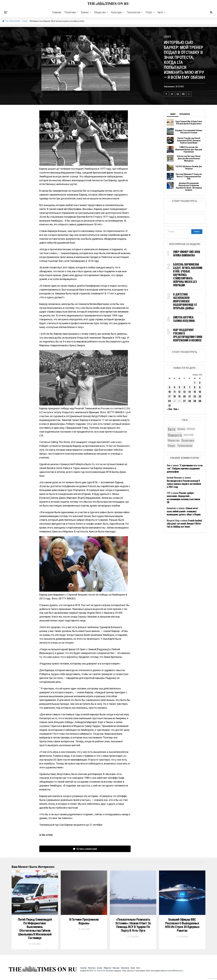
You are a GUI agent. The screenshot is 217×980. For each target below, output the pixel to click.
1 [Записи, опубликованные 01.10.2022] (195, 383)
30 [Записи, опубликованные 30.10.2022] (200, 401)
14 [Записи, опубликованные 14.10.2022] (190, 392)
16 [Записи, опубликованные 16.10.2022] (200, 392)
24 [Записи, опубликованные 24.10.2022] (169, 401)
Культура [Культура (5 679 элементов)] (191, 429)
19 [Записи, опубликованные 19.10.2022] (179, 396)
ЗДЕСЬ (148, 973)
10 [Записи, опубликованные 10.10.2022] (170, 392)
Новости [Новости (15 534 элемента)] (175, 435)
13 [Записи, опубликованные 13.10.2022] (184, 392)
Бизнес (85, 12)
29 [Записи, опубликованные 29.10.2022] (195, 401)
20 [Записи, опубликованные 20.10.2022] (184, 396)
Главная (57, 12)
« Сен (169, 409)
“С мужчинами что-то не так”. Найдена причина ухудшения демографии (185, 468)
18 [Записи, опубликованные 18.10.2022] (175, 396)
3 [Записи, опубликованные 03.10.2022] (169, 387)
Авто (160, 12)
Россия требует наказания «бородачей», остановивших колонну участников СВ (183, 497)
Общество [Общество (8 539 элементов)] (174, 440)
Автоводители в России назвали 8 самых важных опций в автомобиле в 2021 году (184, 484)
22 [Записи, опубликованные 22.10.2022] (195, 396)
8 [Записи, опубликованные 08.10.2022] (195, 387)
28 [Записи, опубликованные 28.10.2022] (190, 401)
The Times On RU (11, 21)
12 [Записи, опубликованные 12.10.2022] (179, 392)
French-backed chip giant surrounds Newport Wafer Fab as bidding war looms (184, 523)
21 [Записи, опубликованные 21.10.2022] (190, 396)
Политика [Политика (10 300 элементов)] (188, 440)
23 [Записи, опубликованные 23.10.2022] (200, 396)
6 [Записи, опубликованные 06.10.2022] (184, 387)
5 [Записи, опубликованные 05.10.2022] (179, 387)
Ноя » (176, 409)
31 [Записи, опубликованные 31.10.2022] (170, 405)
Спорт (149, 12)
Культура (116, 12)
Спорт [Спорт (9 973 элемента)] (172, 445)
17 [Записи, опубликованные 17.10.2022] (169, 396)
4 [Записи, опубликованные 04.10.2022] (175, 387)
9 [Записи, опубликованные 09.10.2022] (200, 387)
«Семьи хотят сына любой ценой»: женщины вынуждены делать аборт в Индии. (184, 511)
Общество (100, 12)
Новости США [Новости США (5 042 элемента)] (188, 435)
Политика (70, 12)
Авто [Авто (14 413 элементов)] (172, 429)
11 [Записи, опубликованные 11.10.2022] (175, 392)
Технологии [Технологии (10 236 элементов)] (185, 445)
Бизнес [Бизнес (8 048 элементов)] (181, 429)
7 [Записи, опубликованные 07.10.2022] (190, 387)
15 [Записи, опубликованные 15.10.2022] (195, 392)
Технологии (133, 12)
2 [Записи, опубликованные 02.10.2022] (200, 383)
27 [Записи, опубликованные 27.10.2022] (184, 401)
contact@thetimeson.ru (175, 973)
